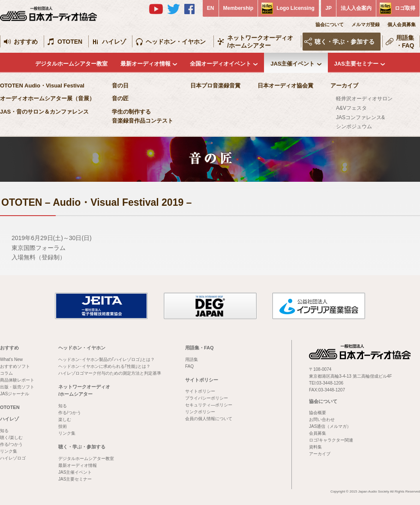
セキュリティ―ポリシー (209, 405)
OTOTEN (70, 42)
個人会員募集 (402, 24)
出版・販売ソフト (17, 387)
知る (4, 431)
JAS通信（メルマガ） (330, 426)
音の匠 (120, 98)
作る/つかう (11, 444)
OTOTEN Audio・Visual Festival (42, 86)
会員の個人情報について (209, 419)
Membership (238, 8)
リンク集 (9, 451)
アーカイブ (344, 86)
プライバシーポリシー (207, 398)
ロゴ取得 (405, 8)
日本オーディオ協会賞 (285, 86)
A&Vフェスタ (351, 108)
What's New (11, 359)
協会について (330, 24)
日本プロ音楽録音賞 (215, 86)
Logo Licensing (295, 8)
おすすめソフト (15, 366)
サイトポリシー (202, 380)
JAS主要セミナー (356, 64)
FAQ (189, 366)
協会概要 (318, 413)
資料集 (315, 447)
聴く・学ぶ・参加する (345, 42)
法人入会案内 (356, 8)
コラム (6, 373)
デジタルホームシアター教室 (71, 64)
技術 (63, 426)
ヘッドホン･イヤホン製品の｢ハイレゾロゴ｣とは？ (106, 359)
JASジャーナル (15, 394)
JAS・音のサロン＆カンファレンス (44, 112)
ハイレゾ (114, 42)
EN (211, 8)
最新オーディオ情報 (145, 64)
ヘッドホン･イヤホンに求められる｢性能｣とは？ (104, 366)
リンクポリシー (200, 412)
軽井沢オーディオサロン (364, 99)
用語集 (192, 359)
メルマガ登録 (366, 24)
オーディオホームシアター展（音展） (47, 98)
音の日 (120, 86)
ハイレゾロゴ (13, 458)
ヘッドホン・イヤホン (176, 42)
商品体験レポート (17, 380)
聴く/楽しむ (11, 437)
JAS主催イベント (292, 64)
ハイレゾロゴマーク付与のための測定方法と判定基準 (110, 373)
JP (328, 8)
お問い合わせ (322, 419)
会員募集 (318, 433)
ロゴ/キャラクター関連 (331, 440)
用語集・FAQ (405, 42)
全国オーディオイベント (220, 64)
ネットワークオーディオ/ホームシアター (260, 42)
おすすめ (26, 42)
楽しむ (65, 419)
